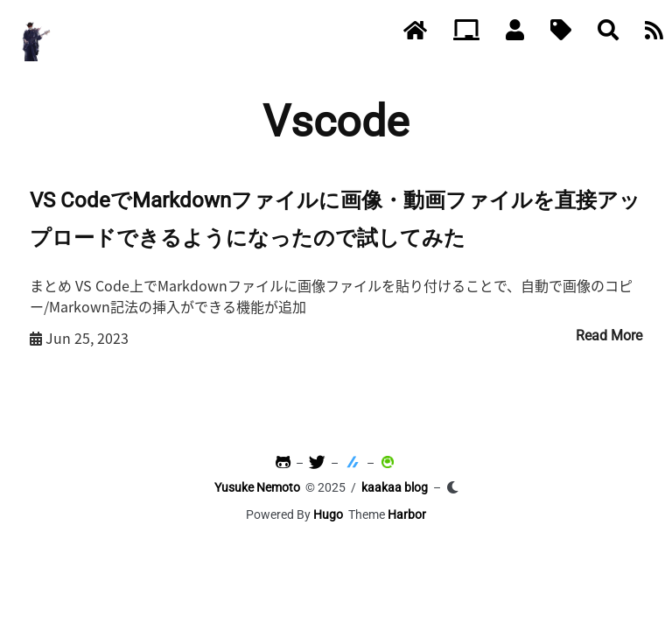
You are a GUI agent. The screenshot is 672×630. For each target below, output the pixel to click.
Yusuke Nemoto (257, 487)
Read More (609, 336)
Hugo (328, 514)
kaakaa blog (395, 487)
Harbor (407, 514)
